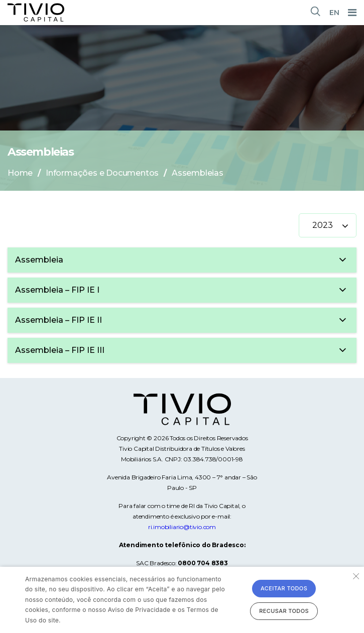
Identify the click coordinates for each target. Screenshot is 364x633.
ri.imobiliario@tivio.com (182, 527)
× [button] (355, 576)
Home (20, 173)
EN (334, 13)
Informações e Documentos (102, 173)
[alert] (182, 600)
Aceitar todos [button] (284, 588)
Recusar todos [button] (284, 611)
